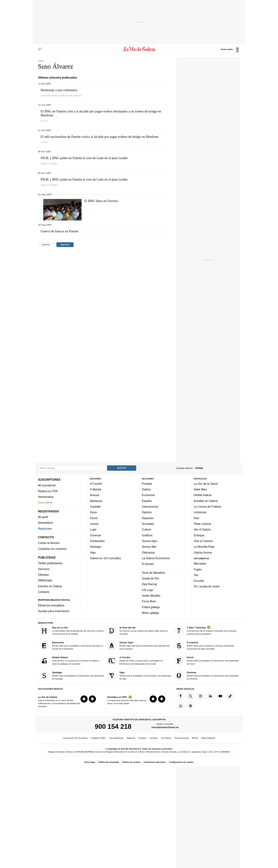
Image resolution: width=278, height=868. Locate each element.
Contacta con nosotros (52, 549)
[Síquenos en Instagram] (201, 696)
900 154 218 (113, 726)
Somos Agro (150, 541)
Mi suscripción (47, 485)
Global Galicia (203, 495)
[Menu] (40, 49)
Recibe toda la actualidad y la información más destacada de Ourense (206, 676)
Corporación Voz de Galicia (75, 738)
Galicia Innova (203, 552)
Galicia (146, 489)
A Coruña (96, 483)
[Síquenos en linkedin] (210, 696)
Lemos (94, 524)
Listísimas (200, 512)
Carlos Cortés (49, 164)
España (147, 501)
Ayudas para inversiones (54, 611)
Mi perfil (43, 517)
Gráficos (147, 535)
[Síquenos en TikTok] (230, 696)
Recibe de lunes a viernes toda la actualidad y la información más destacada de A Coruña (135, 661)
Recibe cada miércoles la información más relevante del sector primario (138, 646)
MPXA (195, 738)
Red (196, 518)
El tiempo (148, 564)
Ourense (96, 535)
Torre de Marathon (154, 573)
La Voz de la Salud (206, 483)
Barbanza (96, 501)
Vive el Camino (203, 541)
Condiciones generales (155, 762)
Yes (196, 575)
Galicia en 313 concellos (106, 558)
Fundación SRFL (98, 738)
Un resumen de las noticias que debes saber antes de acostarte (137, 631)
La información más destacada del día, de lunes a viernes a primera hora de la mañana (72, 631)
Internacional (150, 507)
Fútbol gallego (151, 607)
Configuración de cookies (181, 762)
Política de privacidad (109, 762)
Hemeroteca (46, 497)
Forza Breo (149, 601)
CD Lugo (148, 590)
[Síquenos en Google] (191, 706)
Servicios (44, 569)
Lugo (93, 529)
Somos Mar (149, 547)
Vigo (93, 552)
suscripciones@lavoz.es (165, 727)
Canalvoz (154, 738)
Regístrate (45, 528)
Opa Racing (149, 584)
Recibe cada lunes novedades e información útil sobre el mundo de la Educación (71, 646)
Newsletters (45, 523)
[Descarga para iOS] (84, 699)
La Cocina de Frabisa (207, 507)
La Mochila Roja (204, 547)
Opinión (147, 512)
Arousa (95, 495)
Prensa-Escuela (182, 738)
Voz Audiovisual (116, 738)
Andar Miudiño (151, 595)
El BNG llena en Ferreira (101, 201)
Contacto (44, 592)
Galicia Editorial (208, 738)
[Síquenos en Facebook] (181, 696)
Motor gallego (151, 613)
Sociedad (148, 524)
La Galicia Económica (156, 558)
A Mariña (96, 489)
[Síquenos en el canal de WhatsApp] (181, 706)
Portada (147, 483)
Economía (148, 495)
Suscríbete (45, 502)
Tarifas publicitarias (50, 563)
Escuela (199, 581)
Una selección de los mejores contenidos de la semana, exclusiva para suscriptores (205, 631)
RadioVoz (131, 738)
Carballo (95, 507)
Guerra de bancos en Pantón (59, 231)
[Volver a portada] (139, 49)
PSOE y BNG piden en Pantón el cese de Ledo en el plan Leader (84, 158)
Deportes (148, 518)
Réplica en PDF (48, 491)
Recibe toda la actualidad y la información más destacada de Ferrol (206, 661)
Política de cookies (131, 762)
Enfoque (199, 535)
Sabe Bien (200, 489)
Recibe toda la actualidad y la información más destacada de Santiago (72, 676)
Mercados (200, 563)
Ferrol (94, 518)
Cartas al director (49, 543)
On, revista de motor (207, 586)
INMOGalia (45, 580)
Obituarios (148, 552)
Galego (199, 468)
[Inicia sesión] (230, 49)
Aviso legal (90, 762)
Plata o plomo (203, 524)
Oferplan (43, 575)
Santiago (96, 547)
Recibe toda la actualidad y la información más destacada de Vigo (139, 676)
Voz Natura (166, 738)
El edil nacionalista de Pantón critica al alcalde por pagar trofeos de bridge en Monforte (100, 137)
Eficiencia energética (51, 605)
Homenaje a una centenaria (59, 90)
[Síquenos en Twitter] (191, 696)
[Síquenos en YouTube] (220, 696)
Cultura (146, 529)
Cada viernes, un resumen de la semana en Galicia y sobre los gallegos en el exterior (69, 661)
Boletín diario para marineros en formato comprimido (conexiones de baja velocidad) (204, 646)
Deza (93, 512)
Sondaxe (142, 738)
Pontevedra (97, 541)
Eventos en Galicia (50, 586)
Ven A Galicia (202, 529)
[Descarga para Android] (92, 699)
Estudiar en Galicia (206, 501)
